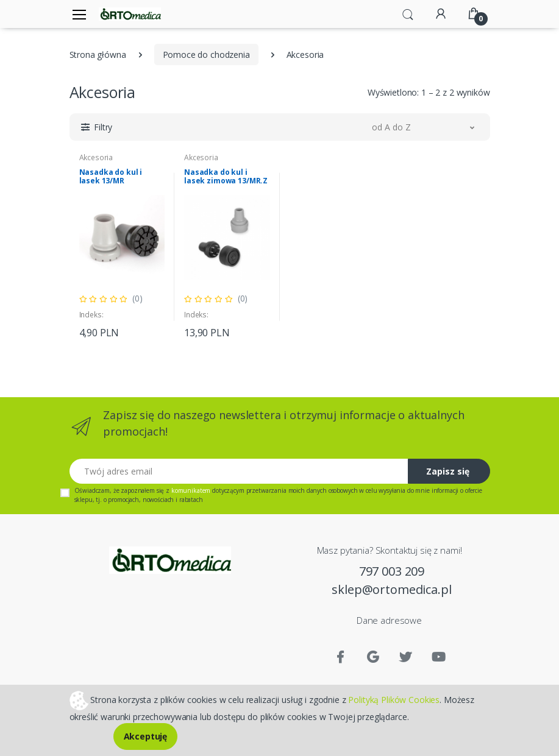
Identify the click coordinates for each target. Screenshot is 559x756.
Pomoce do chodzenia (206, 55)
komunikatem (191, 490)
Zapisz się (448, 471)
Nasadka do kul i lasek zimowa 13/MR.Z (226, 177)
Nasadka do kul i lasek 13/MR (111, 177)
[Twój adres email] (239, 471)
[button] (408, 13)
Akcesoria (96, 157)
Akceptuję (146, 736)
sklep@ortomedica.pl (391, 589)
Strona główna (98, 55)
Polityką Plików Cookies (394, 699)
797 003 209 (392, 571)
